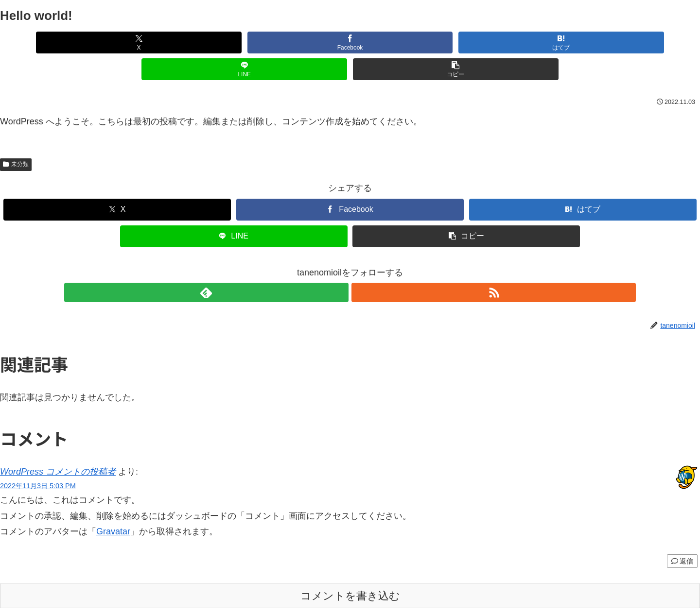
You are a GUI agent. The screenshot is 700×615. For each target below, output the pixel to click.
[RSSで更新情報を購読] (361, 266)
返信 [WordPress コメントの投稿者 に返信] (682, 534)
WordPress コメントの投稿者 (58, 445)
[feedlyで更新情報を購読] (339, 266)
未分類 (16, 137)
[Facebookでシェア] (232, 43)
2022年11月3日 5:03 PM (38, 459)
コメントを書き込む (350, 569)
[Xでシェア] (115, 43)
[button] (585, 43)
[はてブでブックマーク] (350, 43)
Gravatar (113, 505)
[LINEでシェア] (468, 43)
